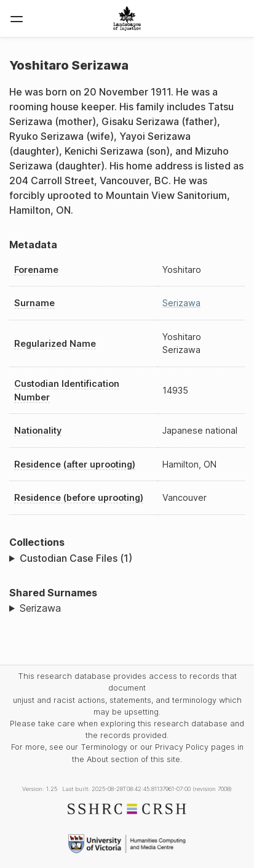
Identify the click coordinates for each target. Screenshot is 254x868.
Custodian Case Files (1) (76, 558)
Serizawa (181, 303)
